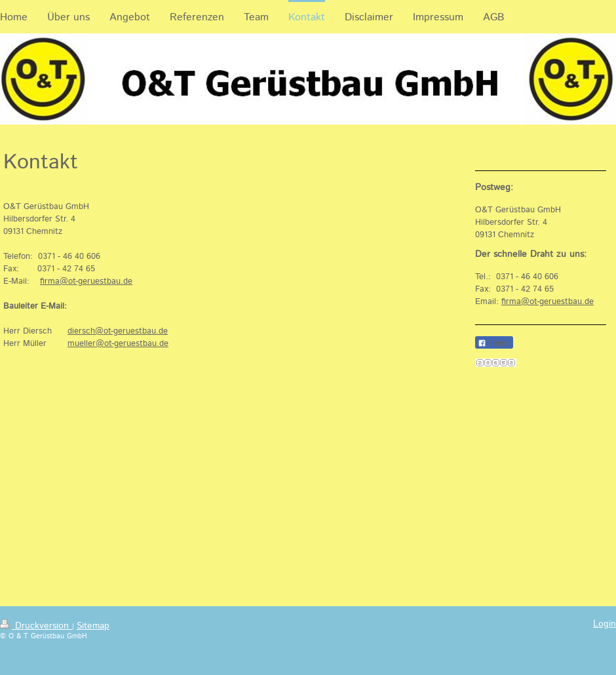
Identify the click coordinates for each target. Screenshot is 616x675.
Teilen (494, 343)
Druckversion (36, 626)
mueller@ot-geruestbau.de (118, 344)
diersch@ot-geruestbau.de (118, 331)
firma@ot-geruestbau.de (86, 281)
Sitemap (93, 626)
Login (605, 624)
